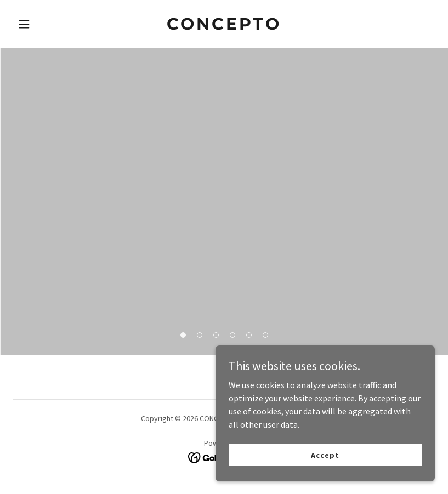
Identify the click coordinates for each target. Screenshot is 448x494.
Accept (325, 455)
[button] (45, 24)
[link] (224, 26)
